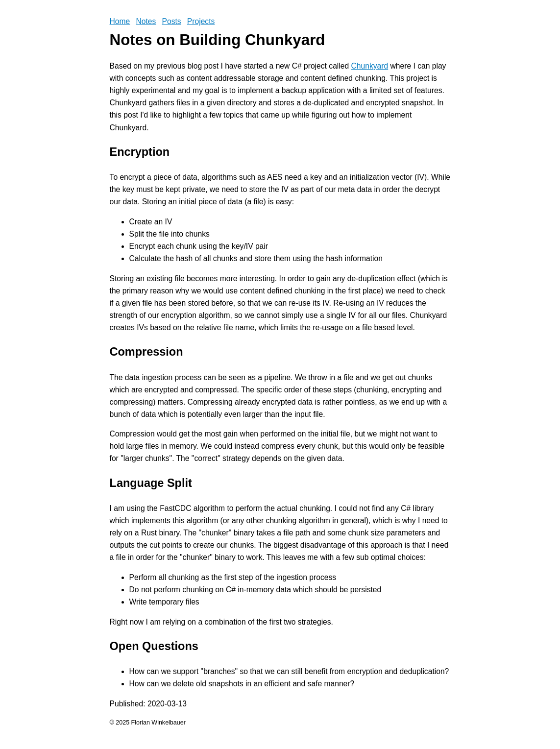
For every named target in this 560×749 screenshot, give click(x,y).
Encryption (140, 152)
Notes (146, 21)
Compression (146, 352)
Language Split (151, 483)
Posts (172, 21)
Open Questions (154, 646)
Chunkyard (370, 66)
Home (120, 21)
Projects (201, 21)
